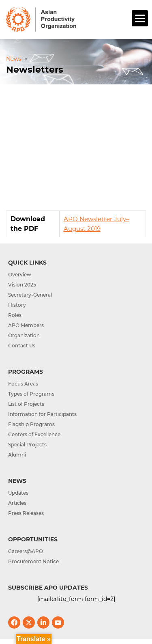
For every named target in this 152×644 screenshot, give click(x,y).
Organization (24, 335)
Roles (15, 315)
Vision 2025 (22, 285)
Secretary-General (30, 295)
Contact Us (22, 346)
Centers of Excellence (34, 434)
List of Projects (26, 404)
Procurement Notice (33, 561)
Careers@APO (26, 551)
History (17, 305)
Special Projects (27, 445)
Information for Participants (42, 414)
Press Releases (26, 513)
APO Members (26, 325)
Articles (17, 503)
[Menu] (140, 18)
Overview (20, 275)
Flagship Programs (31, 424)
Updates (18, 493)
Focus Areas (23, 384)
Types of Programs (31, 394)
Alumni (17, 455)
